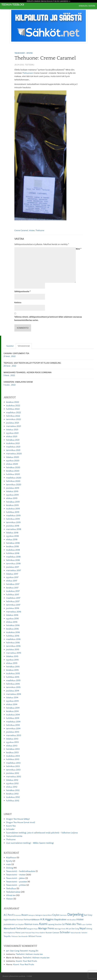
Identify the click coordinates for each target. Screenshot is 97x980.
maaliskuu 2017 (13, 598)
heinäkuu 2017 (13, 584)
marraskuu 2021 (14, 426)
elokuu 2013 (12, 746)
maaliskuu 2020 (14, 478)
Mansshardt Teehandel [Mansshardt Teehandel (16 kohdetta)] (15, 929)
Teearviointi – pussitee (17, 882)
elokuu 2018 (12, 540)
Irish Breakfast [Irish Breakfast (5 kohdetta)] (71, 920)
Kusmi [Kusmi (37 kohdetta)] (43, 924)
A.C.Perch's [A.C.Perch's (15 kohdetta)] (9, 915)
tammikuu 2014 (13, 729)
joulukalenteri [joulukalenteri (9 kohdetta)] (9, 924)
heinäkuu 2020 (13, 467)
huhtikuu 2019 (13, 512)
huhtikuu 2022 (13, 409)
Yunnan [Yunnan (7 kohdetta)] (39, 936)
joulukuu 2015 (13, 650)
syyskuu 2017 (12, 577)
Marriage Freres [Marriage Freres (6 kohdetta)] (60, 929)
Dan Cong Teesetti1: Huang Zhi (24, 951)
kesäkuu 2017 (12, 588)
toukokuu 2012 (13, 797)
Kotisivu (18, 303)
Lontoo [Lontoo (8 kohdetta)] (89, 924)
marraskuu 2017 (13, 570)
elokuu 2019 (12, 498)
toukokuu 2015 (13, 674)
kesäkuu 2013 (12, 753)
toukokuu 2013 (13, 756)
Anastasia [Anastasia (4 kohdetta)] (18, 915)
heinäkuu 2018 (13, 543)
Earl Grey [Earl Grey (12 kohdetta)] (88, 915)
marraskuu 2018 (14, 529)
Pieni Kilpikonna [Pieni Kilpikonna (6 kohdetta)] (9, 933)
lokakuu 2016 (12, 615)
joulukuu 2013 (13, 732)
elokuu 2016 (12, 622)
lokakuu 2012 (12, 780)
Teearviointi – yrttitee (16, 885)
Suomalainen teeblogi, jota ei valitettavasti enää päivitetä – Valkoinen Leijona (42, 833)
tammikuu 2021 (13, 450)
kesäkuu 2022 (13, 402)
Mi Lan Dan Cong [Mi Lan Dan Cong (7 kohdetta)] (72, 929)
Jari (8, 951)
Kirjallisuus (11, 858)
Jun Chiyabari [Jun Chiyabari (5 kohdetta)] (20, 924)
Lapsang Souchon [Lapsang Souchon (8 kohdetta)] (55, 924)
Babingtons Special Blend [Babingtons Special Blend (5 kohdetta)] (44, 915)
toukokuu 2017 (13, 591)
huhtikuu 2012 (13, 801)
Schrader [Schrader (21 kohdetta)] (65, 932)
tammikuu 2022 (13, 419)
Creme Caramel (21, 231)
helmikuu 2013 (13, 766)
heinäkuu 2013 (13, 749)
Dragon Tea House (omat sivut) (21, 822)
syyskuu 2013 (12, 742)
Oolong (10, 868)
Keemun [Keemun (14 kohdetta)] (29, 924)
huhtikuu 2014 (13, 718)
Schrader (10, 829)
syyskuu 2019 (12, 495)
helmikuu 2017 (13, 601)
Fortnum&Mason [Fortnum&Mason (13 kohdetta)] (32, 920)
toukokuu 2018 (13, 550)
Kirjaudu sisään (87, 6)
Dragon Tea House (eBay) (18, 819)
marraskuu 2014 (14, 694)
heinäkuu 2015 (13, 667)
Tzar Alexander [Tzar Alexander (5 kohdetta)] (23, 936)
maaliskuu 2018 (13, 557)
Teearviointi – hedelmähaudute (21, 871)
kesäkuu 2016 (12, 629)
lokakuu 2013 (12, 739)
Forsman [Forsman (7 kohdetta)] (20, 920)
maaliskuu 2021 (13, 447)
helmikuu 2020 (13, 481)
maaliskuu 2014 (13, 722)
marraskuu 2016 (14, 612)
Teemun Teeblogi (13, 5)
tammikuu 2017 (13, 605)
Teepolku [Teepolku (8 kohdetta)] (7, 936)
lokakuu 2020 (13, 457)
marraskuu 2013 (14, 735)
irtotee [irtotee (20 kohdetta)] (80, 919)
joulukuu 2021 (13, 423)
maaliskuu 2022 (13, 413)
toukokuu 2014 (13, 715)
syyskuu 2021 (12, 433)
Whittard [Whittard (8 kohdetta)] (32, 936)
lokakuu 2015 (12, 656)
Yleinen (10, 899)
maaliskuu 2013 (13, 763)
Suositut (10, 346)
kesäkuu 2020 (13, 471)
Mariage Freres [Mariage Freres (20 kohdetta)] (46, 928)
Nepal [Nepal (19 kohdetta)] (83, 928)
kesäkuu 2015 (12, 670)
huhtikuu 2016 (13, 636)
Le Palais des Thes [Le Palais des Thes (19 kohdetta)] (72, 924)
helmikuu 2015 (13, 684)
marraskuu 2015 (14, 653)
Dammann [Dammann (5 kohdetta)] (63, 915)
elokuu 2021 (12, 437)
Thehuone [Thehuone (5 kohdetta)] (15, 936)
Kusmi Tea (11, 826)
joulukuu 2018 (13, 526)
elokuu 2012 (12, 787)
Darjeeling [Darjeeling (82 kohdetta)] (75, 915)
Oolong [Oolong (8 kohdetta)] (89, 929)
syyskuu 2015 (12, 660)
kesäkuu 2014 (12, 711)
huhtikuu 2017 (13, 595)
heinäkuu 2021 (13, 440)
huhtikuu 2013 (13, 759)
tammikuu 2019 (13, 522)
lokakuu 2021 (12, 430)
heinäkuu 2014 (13, 708)
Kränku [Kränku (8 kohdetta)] (36, 924)
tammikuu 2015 (13, 687)
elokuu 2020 (12, 464)
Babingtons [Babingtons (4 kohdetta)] (32, 915)
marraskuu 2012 (14, 777)
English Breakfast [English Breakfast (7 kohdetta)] (10, 920)
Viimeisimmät (24, 346)
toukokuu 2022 (13, 406)
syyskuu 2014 (12, 701)
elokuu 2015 (12, 663)
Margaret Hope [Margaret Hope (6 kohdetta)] (32, 929)
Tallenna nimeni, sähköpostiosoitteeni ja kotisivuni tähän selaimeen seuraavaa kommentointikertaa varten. (48, 319)
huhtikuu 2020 (13, 474)
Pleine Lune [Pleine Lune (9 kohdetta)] (20, 933)
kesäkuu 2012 (12, 794)
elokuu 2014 (12, 704)
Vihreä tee (11, 895)
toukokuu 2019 (13, 509)
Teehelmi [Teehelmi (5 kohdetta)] (84, 933)
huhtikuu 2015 (13, 677)
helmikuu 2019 (13, 519)
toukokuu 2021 (13, 443)
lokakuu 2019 (12, 491)
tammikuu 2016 (13, 646)
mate (8, 864)
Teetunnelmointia (14, 836)
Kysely (9, 861)
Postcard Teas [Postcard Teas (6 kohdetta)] (30, 933)
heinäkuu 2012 (13, 790)
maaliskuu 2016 (13, 639)
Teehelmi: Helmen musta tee (29, 954)
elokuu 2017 (12, 581)
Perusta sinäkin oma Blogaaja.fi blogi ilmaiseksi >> (49, 1)
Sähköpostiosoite (23, 292)
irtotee (32, 231)
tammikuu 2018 (13, 564)
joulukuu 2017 (12, 567)
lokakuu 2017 (12, 574)
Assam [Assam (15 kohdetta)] (25, 915)
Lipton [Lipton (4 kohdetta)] (84, 925)
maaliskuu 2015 (13, 680)
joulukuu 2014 (13, 691)
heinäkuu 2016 (13, 625)
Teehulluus (11, 889)
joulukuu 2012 (13, 773)
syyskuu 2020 (13, 461)
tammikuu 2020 (14, 485)
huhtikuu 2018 (13, 553)
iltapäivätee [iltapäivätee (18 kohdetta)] (60, 919)
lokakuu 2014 (12, 698)
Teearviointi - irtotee (24, 53)
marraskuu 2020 (14, 454)
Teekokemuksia (13, 892)
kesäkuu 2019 (12, 505)
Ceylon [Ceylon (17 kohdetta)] (56, 915)
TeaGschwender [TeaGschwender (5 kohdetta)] (76, 933)
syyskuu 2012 (12, 783)
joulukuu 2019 (13, 488)
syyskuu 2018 (12, 536)
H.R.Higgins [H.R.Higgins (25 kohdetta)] (47, 919)
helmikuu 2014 (13, 725)
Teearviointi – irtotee (16, 875)
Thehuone (40, 231)
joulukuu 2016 (13, 608)
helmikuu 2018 (13, 560)
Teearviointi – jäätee (15, 878)
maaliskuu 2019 (13, 516)
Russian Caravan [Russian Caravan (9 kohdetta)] (53, 933)
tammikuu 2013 (13, 770)
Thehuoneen (28, 73)
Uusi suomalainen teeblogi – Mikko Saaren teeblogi (30, 843)
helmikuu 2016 (13, 643)
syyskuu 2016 (12, 619)
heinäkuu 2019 (13, 502)
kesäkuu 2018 (12, 547)
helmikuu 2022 (13, 416)
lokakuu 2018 (12, 533)
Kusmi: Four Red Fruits (26, 961)
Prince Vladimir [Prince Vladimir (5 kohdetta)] (40, 933)
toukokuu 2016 (13, 632)
